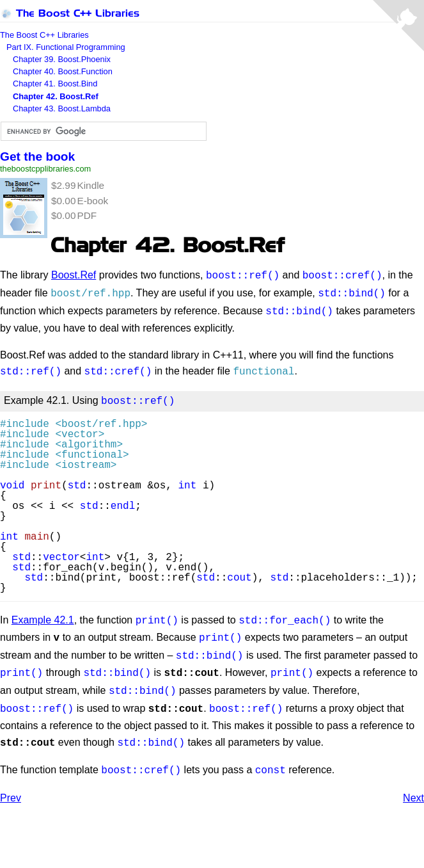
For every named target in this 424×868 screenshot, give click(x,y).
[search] (102, 132)
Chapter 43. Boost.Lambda (62, 108)
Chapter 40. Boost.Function (63, 71)
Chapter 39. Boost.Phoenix (62, 59)
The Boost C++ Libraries (70, 13)
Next (413, 781)
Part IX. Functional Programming (66, 47)
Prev (11, 781)
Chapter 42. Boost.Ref (56, 96)
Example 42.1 (43, 614)
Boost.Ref (74, 275)
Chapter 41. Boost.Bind (55, 84)
